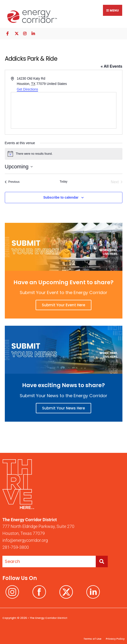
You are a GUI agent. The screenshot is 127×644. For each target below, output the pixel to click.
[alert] (64, 154)
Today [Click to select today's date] (63, 182)
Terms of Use (92, 639)
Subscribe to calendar (61, 197)
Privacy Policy (115, 639)
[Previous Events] (12, 182)
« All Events (111, 66)
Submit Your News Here (63, 408)
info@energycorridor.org (25, 540)
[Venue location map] (64, 110)
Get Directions (28, 89)
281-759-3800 (16, 547)
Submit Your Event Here (63, 305)
